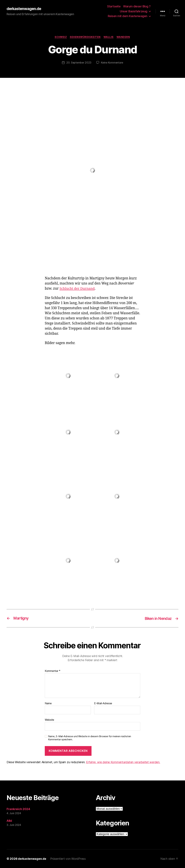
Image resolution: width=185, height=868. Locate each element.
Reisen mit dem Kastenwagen (128, 16)
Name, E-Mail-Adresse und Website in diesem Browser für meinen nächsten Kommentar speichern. (90, 738)
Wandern (124, 37)
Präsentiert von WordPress (68, 859)
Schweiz (60, 37)
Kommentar (53, 671)
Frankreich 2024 (18, 809)
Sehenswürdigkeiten (85, 37)
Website (49, 720)
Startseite (114, 6)
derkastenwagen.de (25, 9)
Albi (9, 821)
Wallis (109, 37)
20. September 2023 (79, 63)
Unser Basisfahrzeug (134, 11)
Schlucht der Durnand (78, 289)
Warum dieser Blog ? (137, 6)
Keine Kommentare (112, 63)
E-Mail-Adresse (103, 704)
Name (48, 704)
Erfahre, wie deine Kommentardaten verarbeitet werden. (123, 762)
